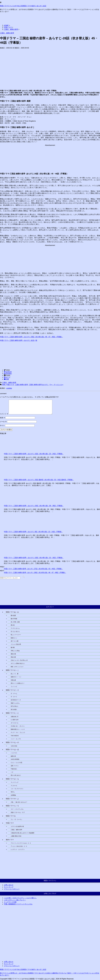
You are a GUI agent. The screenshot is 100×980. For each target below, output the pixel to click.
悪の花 (13, 625)
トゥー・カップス (16, 739)
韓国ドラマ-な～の (12, 742)
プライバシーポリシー (12, 889)
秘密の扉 (13, 756)
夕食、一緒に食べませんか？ (19, 802)
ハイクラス (14, 753)
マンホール (14, 786)
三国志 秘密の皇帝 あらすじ (39, 385)
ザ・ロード (14, 697)
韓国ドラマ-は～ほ (12, 749)
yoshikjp (9, 388)
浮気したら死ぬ (15, 651)
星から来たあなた (16, 775)
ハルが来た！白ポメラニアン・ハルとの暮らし (20, 898)
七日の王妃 (14, 746)
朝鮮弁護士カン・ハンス (18, 729)
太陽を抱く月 (15, 717)
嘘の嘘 (13, 647)
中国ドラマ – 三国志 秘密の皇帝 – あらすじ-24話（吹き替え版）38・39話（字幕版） (34, 506)
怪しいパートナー (16, 635)
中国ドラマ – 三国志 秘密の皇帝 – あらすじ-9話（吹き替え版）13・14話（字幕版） (33, 532)
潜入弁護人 (14, 709)
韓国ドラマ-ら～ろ (12, 806)
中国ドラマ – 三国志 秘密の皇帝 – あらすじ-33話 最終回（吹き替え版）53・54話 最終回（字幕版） (39, 480)
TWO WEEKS (15, 736)
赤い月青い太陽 (15, 622)
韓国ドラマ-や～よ (12, 799)
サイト (2, 425)
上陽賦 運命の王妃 (16, 836)
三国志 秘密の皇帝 (9, 383)
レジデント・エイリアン (18, 849)
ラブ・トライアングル (17, 809)
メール (3, 422)
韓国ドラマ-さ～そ (12, 690)
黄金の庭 (13, 657)
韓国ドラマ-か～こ (12, 670)
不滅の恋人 (14, 769)
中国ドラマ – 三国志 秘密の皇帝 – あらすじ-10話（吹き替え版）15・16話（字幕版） (34, 558)
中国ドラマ (10, 385)
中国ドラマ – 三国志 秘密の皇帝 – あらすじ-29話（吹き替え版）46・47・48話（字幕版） (31, 337)
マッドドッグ (15, 782)
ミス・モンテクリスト (17, 789)
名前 (3, 418)
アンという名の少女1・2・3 (19, 846)
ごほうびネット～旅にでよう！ (15, 900)
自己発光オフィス (16, 700)
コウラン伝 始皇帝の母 (17, 826)
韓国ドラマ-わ (11, 816)
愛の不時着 (14, 619)
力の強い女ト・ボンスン (18, 726)
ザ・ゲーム (14, 694)
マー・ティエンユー (56, 385)
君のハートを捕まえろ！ (18, 683)
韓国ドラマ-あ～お (12, 612)
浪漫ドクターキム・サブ (18, 812)
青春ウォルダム (15, 703)
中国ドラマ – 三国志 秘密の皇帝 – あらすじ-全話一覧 (19, 340)
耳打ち (13, 792)
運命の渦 (13, 654)
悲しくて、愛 (15, 674)
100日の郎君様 (15, 759)
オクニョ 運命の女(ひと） (18, 663)
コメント (4, 414)
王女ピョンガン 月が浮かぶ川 (19, 660)
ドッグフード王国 (10, 902)
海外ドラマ (10, 840)
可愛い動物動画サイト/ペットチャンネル (18, 904)
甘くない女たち (15, 631)
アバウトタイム (15, 628)
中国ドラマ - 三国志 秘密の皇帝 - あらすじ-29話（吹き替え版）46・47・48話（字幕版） (35, 573)
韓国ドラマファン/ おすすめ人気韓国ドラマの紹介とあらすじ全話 (23, 6)
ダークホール (15, 723)
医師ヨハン (14, 638)
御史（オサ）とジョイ (17, 667)
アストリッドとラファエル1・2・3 (21, 843)
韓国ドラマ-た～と (12, 713)
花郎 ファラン (15, 766)
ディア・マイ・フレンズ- (18, 733)
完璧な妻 (13, 680)
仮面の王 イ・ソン (16, 677)
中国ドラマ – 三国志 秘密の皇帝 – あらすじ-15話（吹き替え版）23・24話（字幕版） (34, 454)
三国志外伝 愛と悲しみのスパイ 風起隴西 (23, 833)
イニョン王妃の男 (16, 644)
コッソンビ (14, 686)
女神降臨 (13, 795)
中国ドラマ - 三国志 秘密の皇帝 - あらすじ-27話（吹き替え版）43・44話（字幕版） (33, 569)
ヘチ (12, 772)
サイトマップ (9, 887)
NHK (4, 385)
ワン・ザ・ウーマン (16, 819)
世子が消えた (15, 706)
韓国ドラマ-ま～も (12, 779)
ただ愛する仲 (15, 720)
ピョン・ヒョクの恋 (16, 763)
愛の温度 (13, 615)
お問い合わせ (9, 885)
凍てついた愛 (15, 641)
